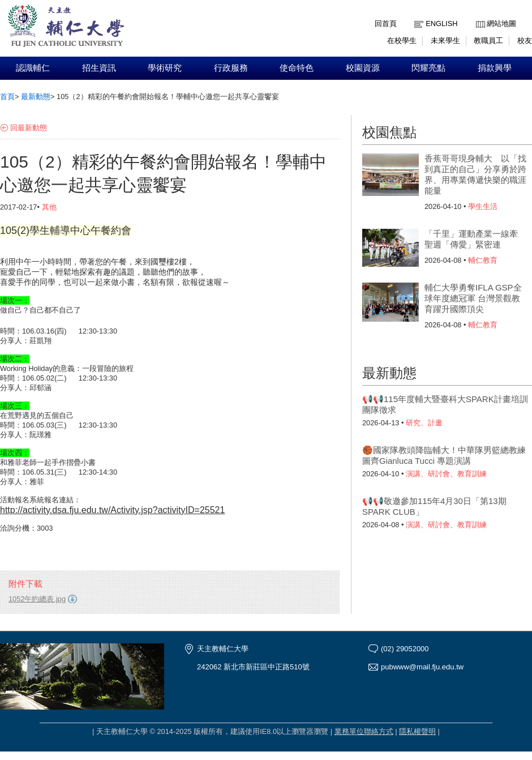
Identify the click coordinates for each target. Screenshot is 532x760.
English (441, 24)
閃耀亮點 (428, 68)
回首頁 (386, 24)
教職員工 (488, 40)
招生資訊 (99, 68)
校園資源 (363, 68)
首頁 (7, 97)
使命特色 (297, 68)
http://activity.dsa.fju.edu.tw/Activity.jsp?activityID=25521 (112, 510)
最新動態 (36, 97)
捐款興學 (495, 68)
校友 (525, 40)
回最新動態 (29, 128)
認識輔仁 (33, 68)
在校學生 (402, 40)
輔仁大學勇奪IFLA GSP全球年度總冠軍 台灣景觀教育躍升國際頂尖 (473, 298)
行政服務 (231, 68)
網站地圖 (501, 24)
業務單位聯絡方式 (364, 731)
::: (479, 15)
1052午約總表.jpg (37, 599)
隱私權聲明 (417, 731)
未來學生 (445, 40)
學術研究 (165, 68)
